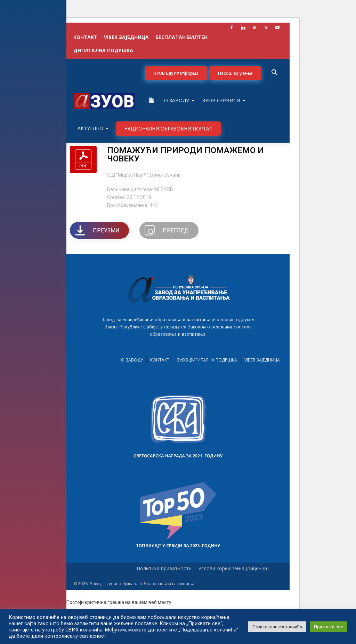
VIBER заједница (126, 37)
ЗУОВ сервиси (224, 100)
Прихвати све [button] (329, 627)
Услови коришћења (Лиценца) (233, 569)
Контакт (160, 360)
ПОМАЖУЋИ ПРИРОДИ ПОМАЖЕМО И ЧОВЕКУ (185, 154)
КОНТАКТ (85, 37)
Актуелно (93, 128)
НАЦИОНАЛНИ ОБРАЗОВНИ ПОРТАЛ (168, 129)
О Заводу (179, 100)
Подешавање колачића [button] (277, 627)
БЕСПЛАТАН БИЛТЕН (181, 37)
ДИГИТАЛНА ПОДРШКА (103, 50)
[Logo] (105, 100)
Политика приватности (164, 569)
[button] (274, 73)
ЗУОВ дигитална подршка (207, 360)
